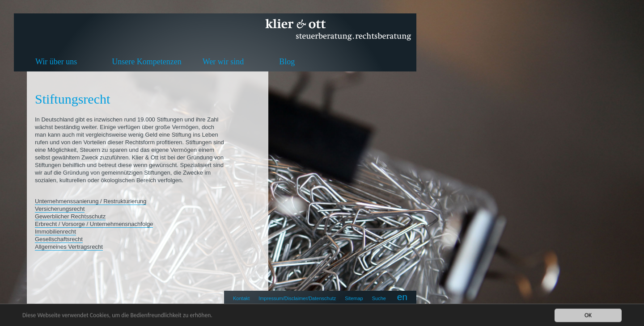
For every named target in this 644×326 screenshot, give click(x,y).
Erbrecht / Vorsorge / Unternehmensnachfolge (94, 224)
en (402, 297)
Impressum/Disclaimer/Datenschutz (297, 298)
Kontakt (241, 298)
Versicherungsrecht (60, 209)
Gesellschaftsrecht (59, 239)
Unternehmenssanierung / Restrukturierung (91, 201)
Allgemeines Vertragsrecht (69, 247)
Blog (287, 62)
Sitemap (354, 298)
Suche (379, 298)
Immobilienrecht (55, 232)
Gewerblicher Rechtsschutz (70, 216)
